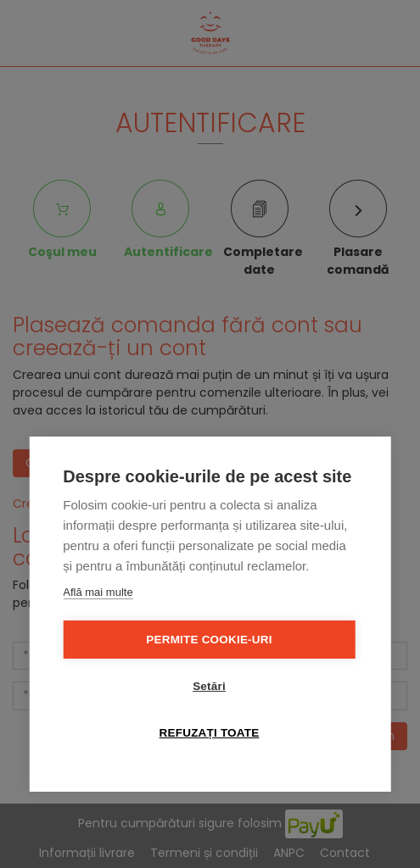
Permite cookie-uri (209, 640)
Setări (209, 686)
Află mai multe (98, 592)
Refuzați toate (210, 733)
